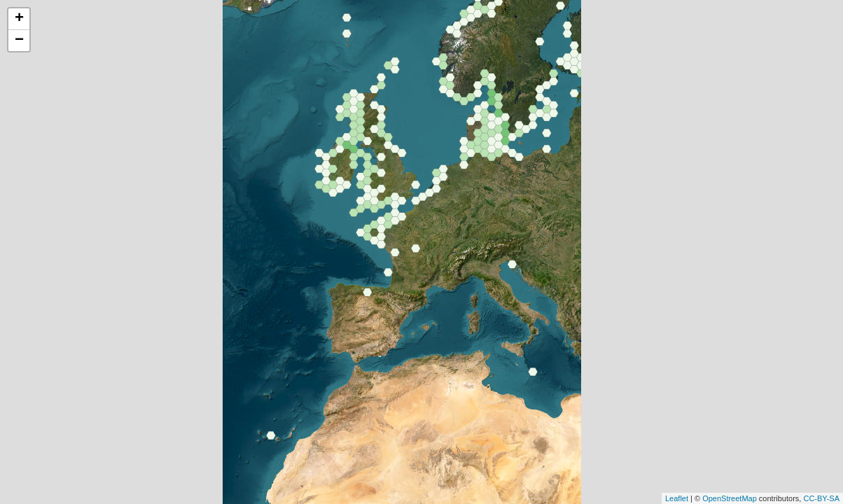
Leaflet (677, 498)
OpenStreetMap (730, 498)
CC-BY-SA (821, 498)
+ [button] (19, 19)
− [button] (19, 41)
